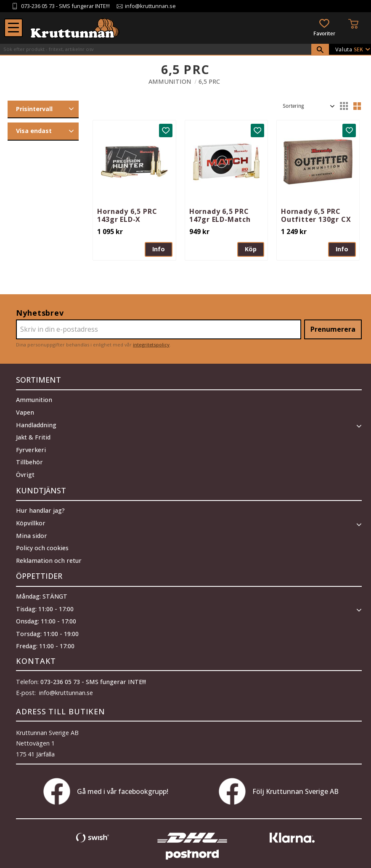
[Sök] (320, 50)
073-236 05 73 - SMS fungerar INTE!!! (93, 677)
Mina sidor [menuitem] (32, 532)
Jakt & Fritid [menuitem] (33, 435)
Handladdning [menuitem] (36, 423)
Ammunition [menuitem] (34, 398)
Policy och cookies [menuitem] (42, 544)
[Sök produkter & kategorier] (156, 49)
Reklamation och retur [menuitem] (49, 557)
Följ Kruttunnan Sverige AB (279, 786)
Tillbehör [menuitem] (29, 460)
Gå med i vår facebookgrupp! (106, 786)
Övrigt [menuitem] (25, 473)
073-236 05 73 (38, 6)
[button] (13, 28)
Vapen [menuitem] (25, 411)
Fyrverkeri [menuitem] (31, 448)
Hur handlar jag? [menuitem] (40, 507)
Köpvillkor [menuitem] (31, 520)
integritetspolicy (151, 345)
